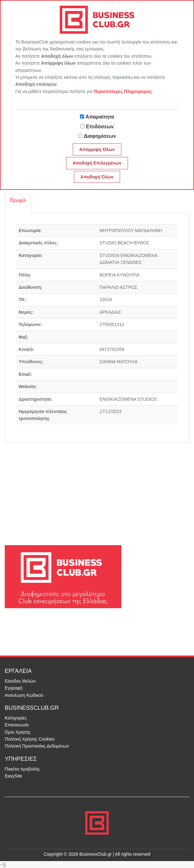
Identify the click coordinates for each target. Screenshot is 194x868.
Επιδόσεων (100, 127)
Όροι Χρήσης (18, 732)
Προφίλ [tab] (18, 200)
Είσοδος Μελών (20, 681)
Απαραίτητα (100, 117)
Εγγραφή (14, 688)
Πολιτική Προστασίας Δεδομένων (37, 746)
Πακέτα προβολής (22, 769)
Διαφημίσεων (100, 136)
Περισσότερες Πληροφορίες (123, 91)
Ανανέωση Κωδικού (24, 695)
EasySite (13, 776)
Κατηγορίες (16, 718)
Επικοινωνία (17, 725)
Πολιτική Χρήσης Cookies (30, 739)
